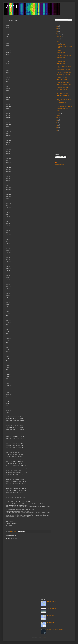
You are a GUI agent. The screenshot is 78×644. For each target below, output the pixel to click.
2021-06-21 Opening (61, 62)
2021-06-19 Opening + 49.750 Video (64, 65)
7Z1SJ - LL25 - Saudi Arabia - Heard (64, 84)
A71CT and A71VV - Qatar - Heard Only (64, 107)
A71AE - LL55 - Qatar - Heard (62, 89)
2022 (57, 32)
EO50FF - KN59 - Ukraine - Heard (63, 76)
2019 (57, 119)
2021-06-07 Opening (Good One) (63, 83)
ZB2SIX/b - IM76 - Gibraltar (62, 79)
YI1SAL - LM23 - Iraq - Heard (62, 94)
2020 (57, 117)
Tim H (57, 163)
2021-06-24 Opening (61, 52)
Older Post (48, 592)
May (58, 110)
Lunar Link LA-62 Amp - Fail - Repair (64, 69)
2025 (57, 27)
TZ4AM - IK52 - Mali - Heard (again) (64, 74)
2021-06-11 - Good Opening (62, 78)
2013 (57, 129)
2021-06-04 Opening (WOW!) (62, 108)
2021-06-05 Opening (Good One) (63, 95)
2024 (57, 28)
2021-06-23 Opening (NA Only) (63, 54)
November (59, 37)
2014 (57, 127)
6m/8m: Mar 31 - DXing (51, 602)
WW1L (12, 7)
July (58, 42)
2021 (57, 33)
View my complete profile (59, 165)
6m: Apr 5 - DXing (50, 622)
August (58, 40)
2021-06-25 (59, 51)
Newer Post (8, 592)
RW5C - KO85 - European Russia (63, 71)
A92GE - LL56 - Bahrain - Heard (63, 86)
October (59, 38)
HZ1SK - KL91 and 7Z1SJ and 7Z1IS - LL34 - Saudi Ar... (64, 97)
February (59, 114)
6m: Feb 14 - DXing (51, 615)
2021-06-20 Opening (61, 63)
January (59, 115)
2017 (57, 122)
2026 (57, 25)
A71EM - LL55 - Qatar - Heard (62, 88)
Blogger (44, 638)
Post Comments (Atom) (15, 594)
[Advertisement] (28, 581)
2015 (57, 126)
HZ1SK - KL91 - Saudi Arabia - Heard (64, 56)
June (58, 43)
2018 (57, 121)
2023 (57, 30)
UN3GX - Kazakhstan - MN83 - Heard (64, 49)
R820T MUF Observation (52, 608)
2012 (57, 131)
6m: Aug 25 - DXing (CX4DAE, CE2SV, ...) (55, 629)
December (59, 35)
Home (28, 592)
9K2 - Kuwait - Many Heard (62, 102)
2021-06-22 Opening (61, 57)
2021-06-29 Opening (61, 45)
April (58, 112)
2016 (57, 124)
